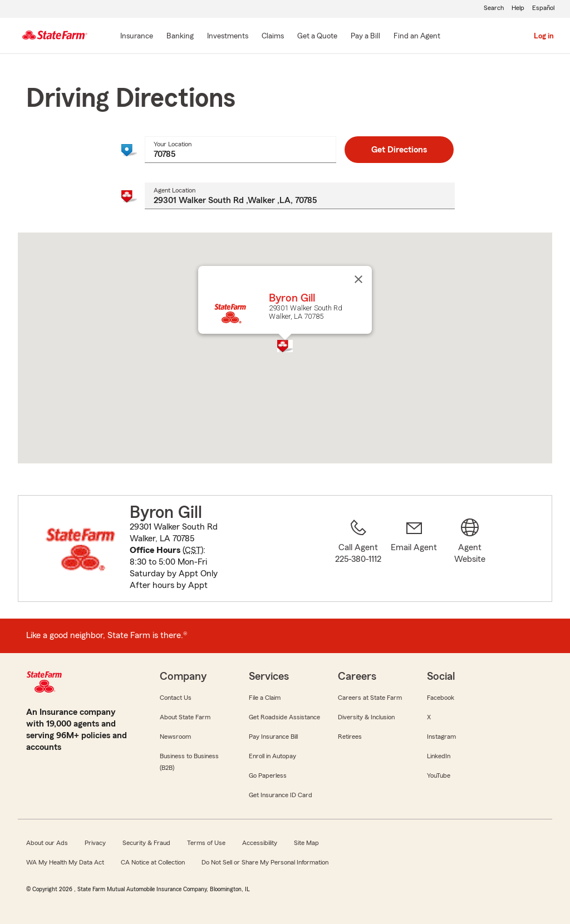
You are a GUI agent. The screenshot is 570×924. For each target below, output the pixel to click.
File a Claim (265, 698)
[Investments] (228, 37)
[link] (414, 555)
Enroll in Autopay (272, 756)
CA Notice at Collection (153, 862)
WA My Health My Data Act (65, 862)
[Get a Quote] (317, 37)
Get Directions (399, 150)
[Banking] (180, 37)
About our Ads (47, 843)
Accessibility (260, 843)
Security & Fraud (146, 843)
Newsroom (175, 737)
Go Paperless (268, 775)
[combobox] (240, 150)
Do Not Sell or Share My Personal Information (265, 862)
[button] (285, 346)
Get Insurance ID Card (281, 795)
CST (193, 550)
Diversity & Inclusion (366, 717)
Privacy (95, 843)
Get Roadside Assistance (284, 717)
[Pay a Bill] (365, 37)
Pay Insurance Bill (273, 737)
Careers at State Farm (370, 698)
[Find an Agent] (417, 37)
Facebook (441, 698)
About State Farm (185, 717)
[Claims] (273, 37)
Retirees (350, 737)
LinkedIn (439, 756)
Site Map (306, 843)
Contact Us (176, 698)
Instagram (441, 737)
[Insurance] (137, 37)
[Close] (358, 279)
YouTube (439, 775)
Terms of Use (206, 843)
